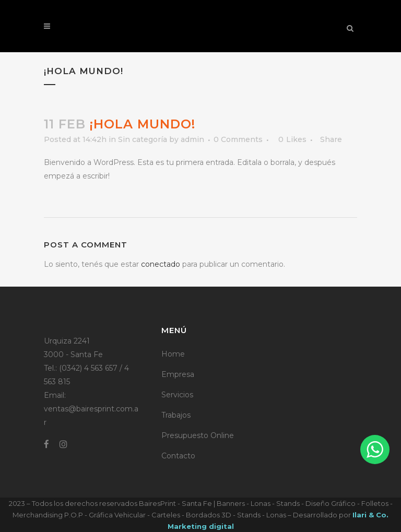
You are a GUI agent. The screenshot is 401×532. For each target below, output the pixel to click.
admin (192, 139)
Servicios (177, 395)
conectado (161, 264)
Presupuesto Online (198, 435)
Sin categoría (143, 139)
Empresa (178, 374)
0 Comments (238, 139)
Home (173, 354)
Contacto (178, 456)
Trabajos (176, 415)
